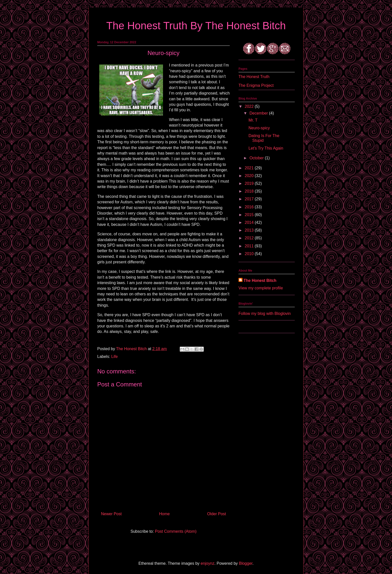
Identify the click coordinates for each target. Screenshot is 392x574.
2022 (250, 106)
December (259, 113)
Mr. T (253, 120)
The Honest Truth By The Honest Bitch (196, 26)
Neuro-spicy (259, 128)
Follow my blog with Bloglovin (265, 314)
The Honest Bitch (132, 349)
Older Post (216, 514)
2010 (250, 254)
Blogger (245, 563)
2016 (250, 207)
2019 (250, 183)
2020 (250, 176)
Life (114, 357)
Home (164, 514)
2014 (250, 222)
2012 (250, 238)
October (257, 158)
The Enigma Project (256, 85)
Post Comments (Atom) (176, 531)
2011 (250, 246)
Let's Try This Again (266, 148)
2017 (250, 199)
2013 (250, 230)
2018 (250, 191)
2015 (250, 215)
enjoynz (208, 563)
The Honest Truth (254, 77)
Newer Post (111, 514)
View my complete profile (261, 288)
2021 (250, 168)
